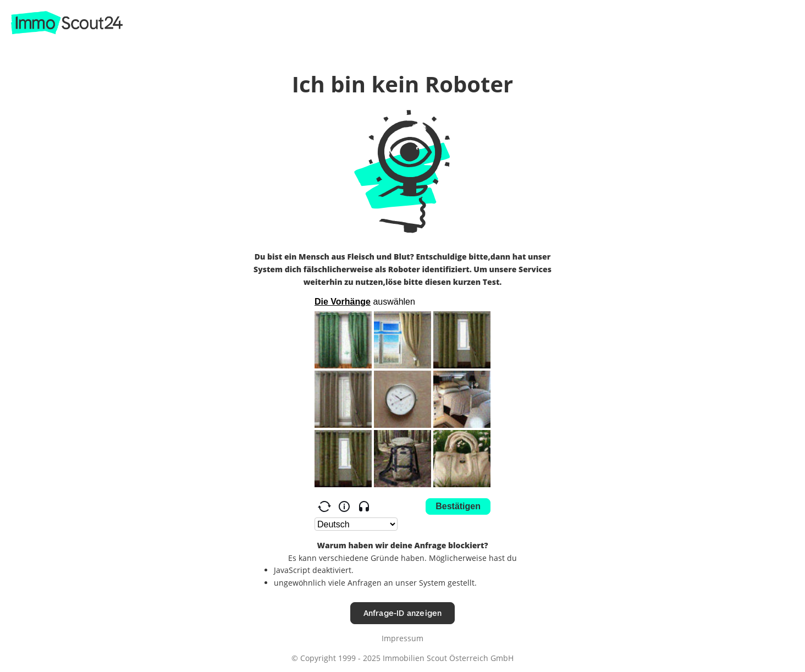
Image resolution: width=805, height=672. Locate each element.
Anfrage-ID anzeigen (403, 613)
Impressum (402, 638)
